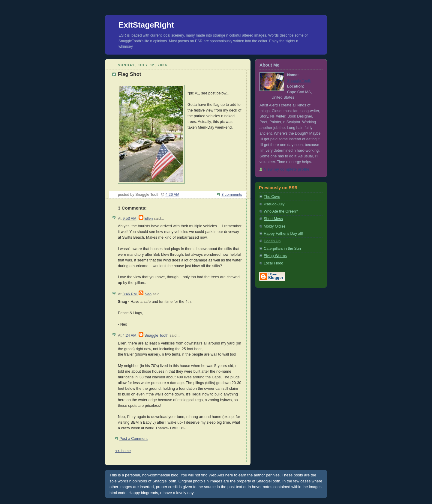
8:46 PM (129, 294)
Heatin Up (272, 241)
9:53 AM (129, 219)
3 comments (232, 195)
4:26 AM (172, 195)
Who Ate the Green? (281, 211)
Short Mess (273, 219)
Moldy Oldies (275, 226)
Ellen (148, 219)
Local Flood (273, 263)
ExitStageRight (146, 25)
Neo (148, 294)
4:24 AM (129, 336)
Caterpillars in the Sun (282, 249)
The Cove (272, 197)
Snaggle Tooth (156, 336)
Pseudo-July (274, 204)
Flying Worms (275, 256)
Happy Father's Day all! (283, 234)
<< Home (123, 451)
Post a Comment (133, 439)
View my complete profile (287, 169)
